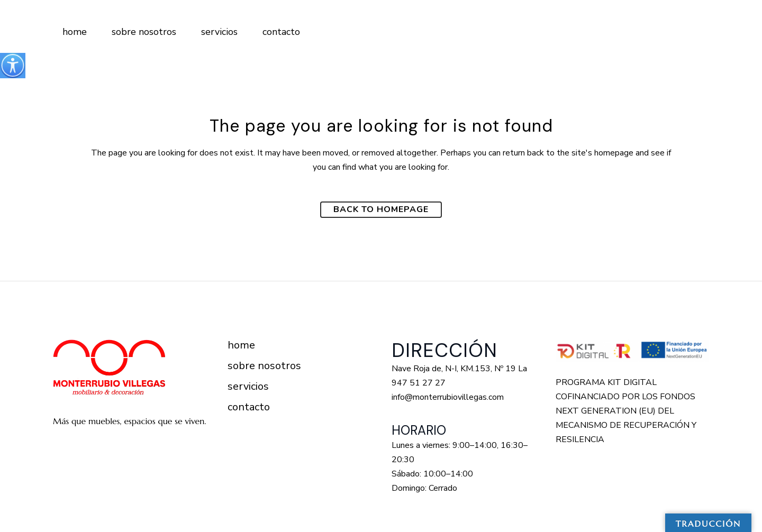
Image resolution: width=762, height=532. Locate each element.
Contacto (249, 407)
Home (241, 345)
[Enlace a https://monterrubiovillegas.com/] (73, 32)
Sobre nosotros (264, 366)
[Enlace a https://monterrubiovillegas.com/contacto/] (279, 32)
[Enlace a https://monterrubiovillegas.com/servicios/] (217, 32)
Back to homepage (381, 209)
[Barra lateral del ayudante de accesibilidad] (13, 66)
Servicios (248, 387)
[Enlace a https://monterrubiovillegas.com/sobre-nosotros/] (142, 32)
